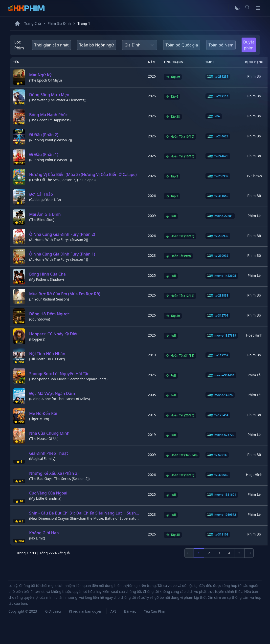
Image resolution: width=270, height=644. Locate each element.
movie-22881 (220, 216)
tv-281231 (218, 77)
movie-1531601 (222, 495)
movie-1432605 (222, 276)
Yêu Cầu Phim (155, 611)
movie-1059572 (222, 515)
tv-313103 (218, 535)
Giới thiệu (53, 611)
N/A (214, 116)
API (113, 611)
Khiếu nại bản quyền (86, 611)
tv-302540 (218, 475)
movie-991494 (221, 375)
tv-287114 (218, 96)
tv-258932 (218, 176)
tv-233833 (218, 296)
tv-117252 (218, 355)
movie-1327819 (222, 336)
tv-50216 (217, 455)
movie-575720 (221, 435)
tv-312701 (218, 316)
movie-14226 (220, 395)
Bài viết (130, 611)
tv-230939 (218, 236)
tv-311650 (218, 196)
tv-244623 (218, 136)
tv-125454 (218, 415)
